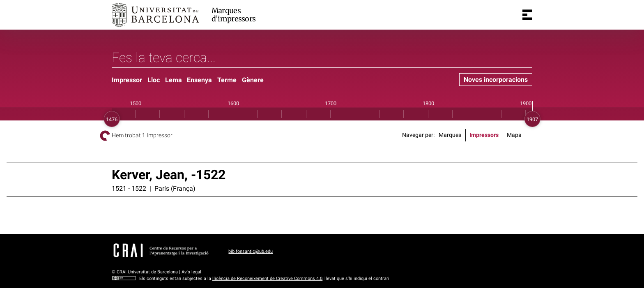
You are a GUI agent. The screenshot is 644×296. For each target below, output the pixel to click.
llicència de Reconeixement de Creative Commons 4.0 (267, 279)
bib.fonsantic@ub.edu (251, 251)
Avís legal (191, 272)
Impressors (484, 135)
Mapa (514, 135)
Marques (450, 135)
